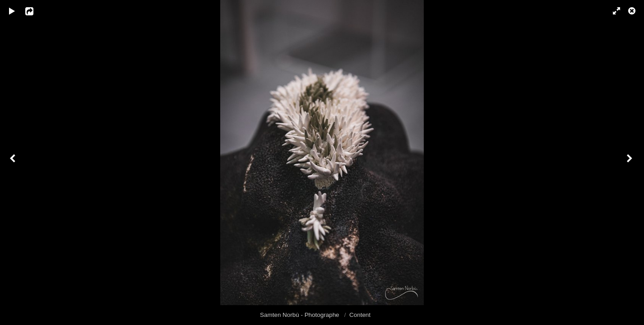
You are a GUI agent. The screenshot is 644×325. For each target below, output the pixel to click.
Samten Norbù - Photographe (300, 315)
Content (360, 315)
